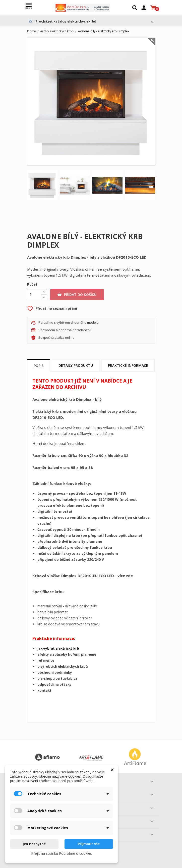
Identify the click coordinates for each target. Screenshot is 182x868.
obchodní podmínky (55, 672)
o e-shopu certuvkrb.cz (57, 678)
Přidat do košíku (77, 295)
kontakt (44, 690)
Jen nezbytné (34, 844)
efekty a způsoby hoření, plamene (67, 654)
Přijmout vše (89, 844)
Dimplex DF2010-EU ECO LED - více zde (97, 576)
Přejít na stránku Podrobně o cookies (62, 853)
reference (46, 660)
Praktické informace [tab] (128, 365)
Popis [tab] (39, 366)
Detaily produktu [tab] (76, 365)
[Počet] (34, 295)
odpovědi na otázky (54, 684)
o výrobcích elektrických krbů (63, 666)
